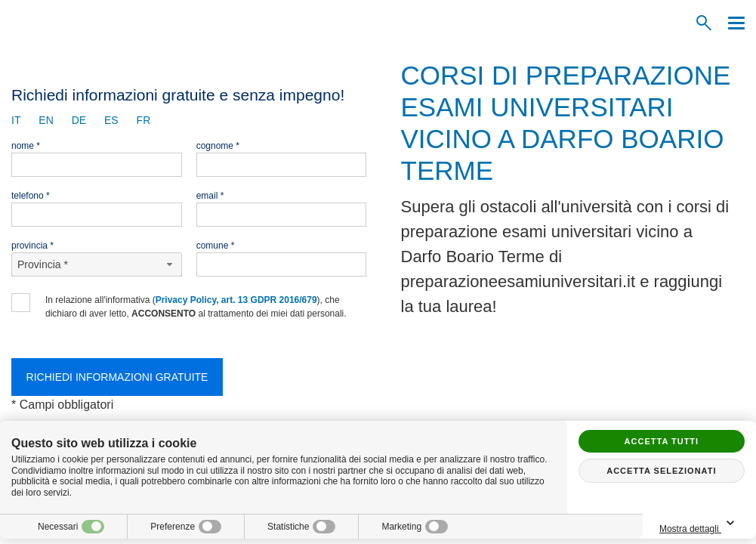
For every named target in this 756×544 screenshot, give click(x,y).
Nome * (26, 146)
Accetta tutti (662, 441)
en (46, 120)
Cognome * (218, 146)
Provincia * (32, 246)
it (16, 120)
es (111, 120)
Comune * (216, 246)
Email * (210, 196)
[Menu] (733, 23)
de (79, 120)
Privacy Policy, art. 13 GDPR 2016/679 (236, 300)
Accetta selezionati (661, 471)
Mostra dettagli (699, 524)
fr (144, 120)
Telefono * (31, 196)
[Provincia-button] (97, 264)
